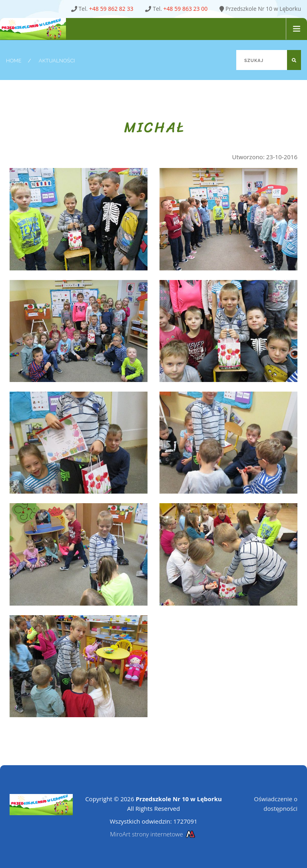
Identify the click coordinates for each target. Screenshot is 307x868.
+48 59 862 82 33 (111, 9)
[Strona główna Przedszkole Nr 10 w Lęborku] (39, 29)
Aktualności (57, 61)
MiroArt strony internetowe (153, 834)
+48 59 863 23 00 (186, 9)
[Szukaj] (269, 60)
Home (14, 61)
